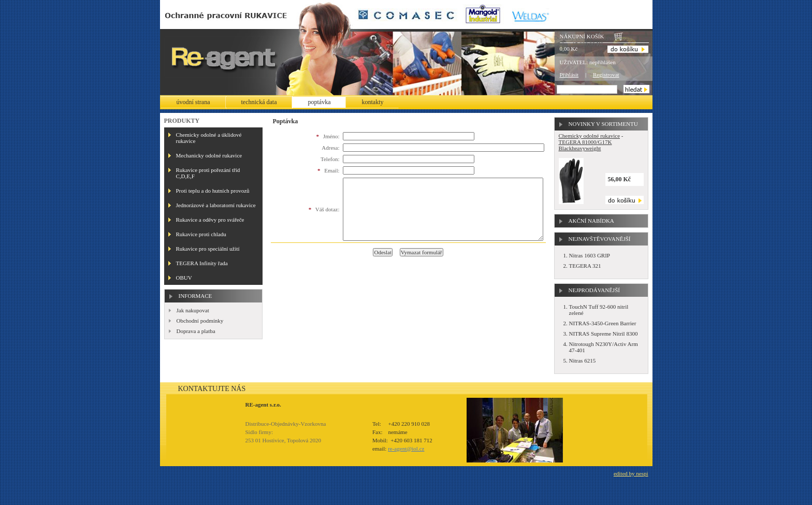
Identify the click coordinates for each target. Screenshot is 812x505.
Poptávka (319, 102)
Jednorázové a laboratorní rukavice (216, 205)
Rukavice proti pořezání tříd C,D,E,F (208, 173)
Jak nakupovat (193, 310)
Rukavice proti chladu (201, 234)
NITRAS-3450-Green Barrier (603, 323)
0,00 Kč (569, 49)
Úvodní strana (193, 102)
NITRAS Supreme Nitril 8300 (604, 334)
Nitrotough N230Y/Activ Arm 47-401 (604, 347)
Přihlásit (569, 75)
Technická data (259, 102)
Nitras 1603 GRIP (590, 255)
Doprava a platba (196, 331)
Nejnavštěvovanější (600, 239)
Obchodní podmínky (200, 321)
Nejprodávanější (594, 290)
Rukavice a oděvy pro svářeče (210, 220)
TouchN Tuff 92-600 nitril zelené (599, 310)
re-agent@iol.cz (406, 449)
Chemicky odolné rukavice (590, 136)
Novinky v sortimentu (603, 124)
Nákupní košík (582, 36)
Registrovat (606, 75)
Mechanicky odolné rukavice (209, 155)
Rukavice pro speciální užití (208, 249)
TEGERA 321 (585, 266)
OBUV (184, 278)
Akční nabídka (591, 221)
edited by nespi (631, 473)
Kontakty (372, 102)
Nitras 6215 (583, 360)
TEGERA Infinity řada (202, 263)
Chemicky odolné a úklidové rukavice (209, 138)
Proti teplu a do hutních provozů (213, 191)
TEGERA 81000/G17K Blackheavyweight (585, 145)
